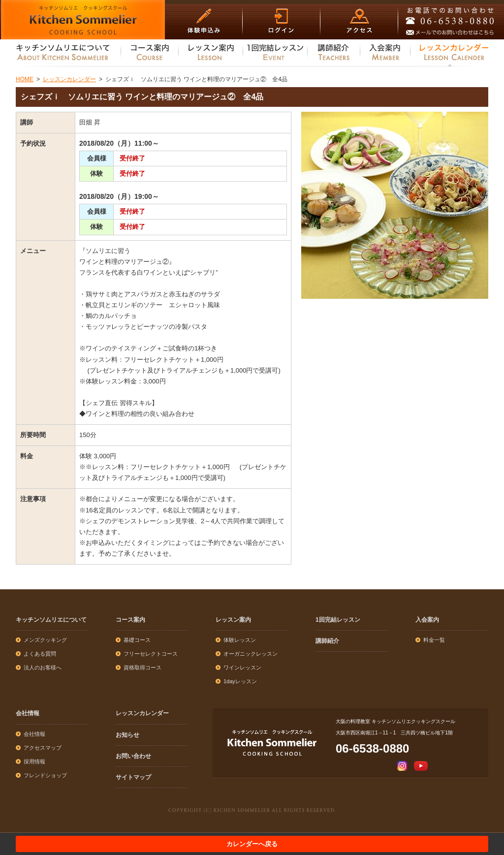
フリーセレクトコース (151, 654)
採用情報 (34, 761)
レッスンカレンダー (142, 713)
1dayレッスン (240, 681)
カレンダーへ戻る (252, 844)
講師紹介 (327, 641)
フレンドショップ (45, 775)
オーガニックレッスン (251, 654)
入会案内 (427, 620)
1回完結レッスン (338, 620)
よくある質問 (40, 654)
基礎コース (137, 640)
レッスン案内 (233, 620)
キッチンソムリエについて (51, 620)
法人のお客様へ (43, 667)
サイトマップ (133, 777)
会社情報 (28, 713)
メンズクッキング (45, 640)
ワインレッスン (242, 667)
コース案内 (130, 620)
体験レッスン (240, 640)
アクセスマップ (43, 748)
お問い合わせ (133, 756)
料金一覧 (434, 640)
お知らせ (127, 735)
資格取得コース (142, 667)
